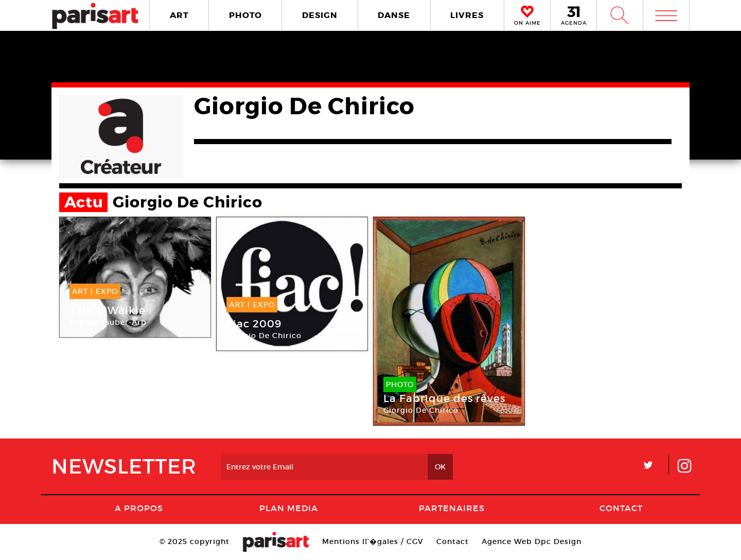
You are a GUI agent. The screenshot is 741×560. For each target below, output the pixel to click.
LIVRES (467, 15)
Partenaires (452, 508)
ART (179, 15)
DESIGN (320, 15)
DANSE (394, 15)
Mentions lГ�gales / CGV (373, 541)
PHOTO (245, 15)
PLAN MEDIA (289, 508)
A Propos (139, 508)
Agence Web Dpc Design (532, 541)
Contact (621, 508)
